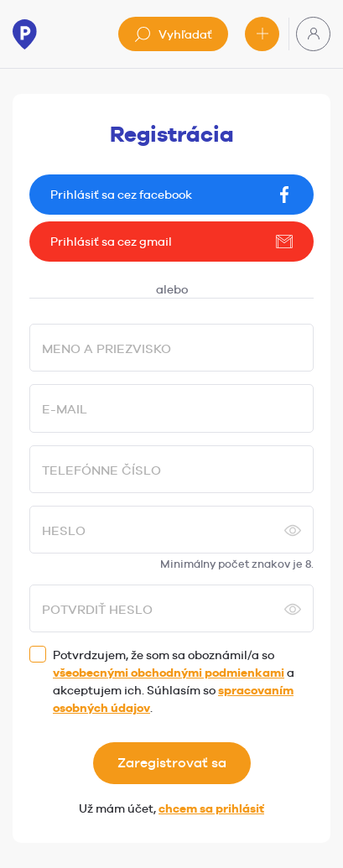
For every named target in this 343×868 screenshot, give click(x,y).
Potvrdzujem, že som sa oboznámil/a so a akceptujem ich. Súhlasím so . (174, 681)
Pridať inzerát (262, 34)
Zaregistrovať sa (172, 763)
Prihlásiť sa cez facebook (171, 195)
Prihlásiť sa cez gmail (171, 242)
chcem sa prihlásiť (211, 808)
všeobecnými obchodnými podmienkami (169, 673)
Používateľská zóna (314, 34)
